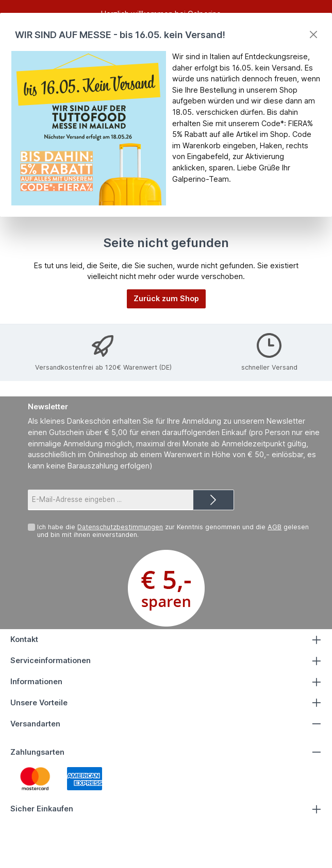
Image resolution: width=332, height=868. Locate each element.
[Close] (313, 34)
